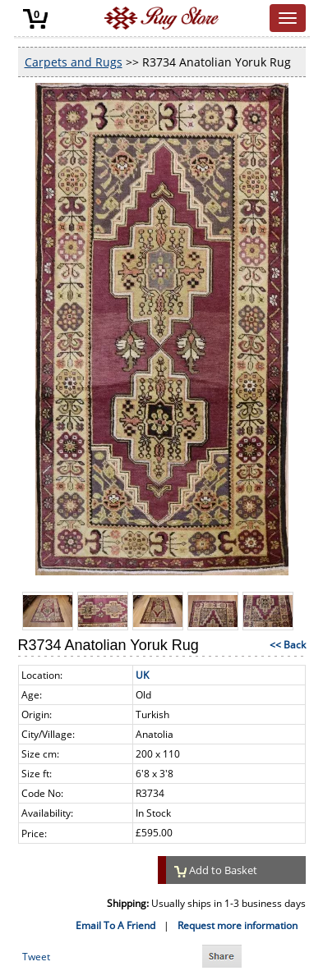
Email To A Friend (115, 925)
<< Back (288, 645)
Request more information (238, 925)
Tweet (36, 957)
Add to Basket (216, 870)
